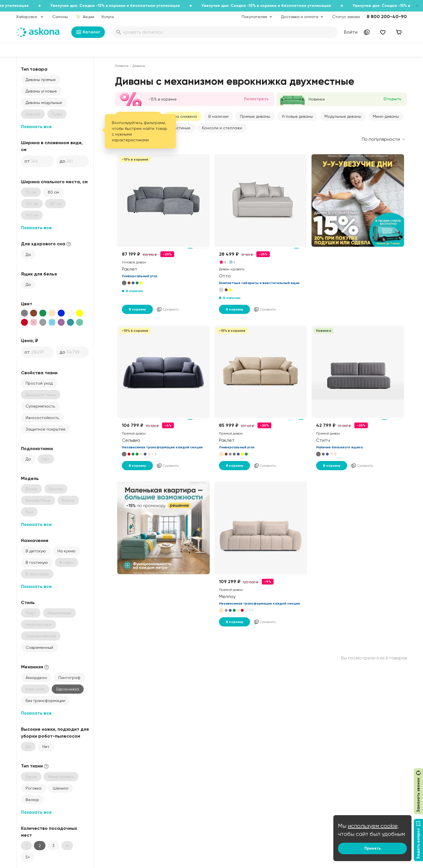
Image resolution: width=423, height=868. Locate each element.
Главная (122, 66)
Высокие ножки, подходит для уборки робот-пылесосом (55, 733)
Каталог (88, 32)
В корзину (137, 309)
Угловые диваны (297, 116)
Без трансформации (45, 701)
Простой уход (39, 383)
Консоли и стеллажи (222, 128)
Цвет (27, 304)
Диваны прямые (41, 80)
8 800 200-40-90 (387, 17)
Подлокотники (37, 449)
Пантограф (69, 678)
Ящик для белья (39, 274)
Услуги (107, 17)
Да (28, 254)
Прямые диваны (255, 116)
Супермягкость (40, 406)
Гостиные (181, 128)
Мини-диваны (386, 116)
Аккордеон (36, 678)
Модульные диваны (343, 116)
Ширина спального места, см (54, 182)
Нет (46, 747)
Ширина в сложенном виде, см (52, 146)
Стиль (28, 602)
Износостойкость (42, 418)
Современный (39, 647)
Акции (85, 17)
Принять (373, 848)
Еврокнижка (68, 689)
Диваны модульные (44, 103)
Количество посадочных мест (49, 832)
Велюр (32, 800)
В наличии (218, 116)
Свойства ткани (39, 373)
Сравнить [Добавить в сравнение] (168, 309)
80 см (53, 192)
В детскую (36, 551)
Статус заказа (346, 17)
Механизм (35, 667)
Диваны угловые (41, 91)
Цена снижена (183, 116)
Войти (351, 32)
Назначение (35, 540)
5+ (28, 857)
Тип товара (34, 69)
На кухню (67, 551)
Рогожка (33, 788)
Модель (30, 478)
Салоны (60, 17)
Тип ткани (35, 766)
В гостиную (37, 562)
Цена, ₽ (30, 341)
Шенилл (61, 788)
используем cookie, (373, 826)
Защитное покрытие (46, 429)
